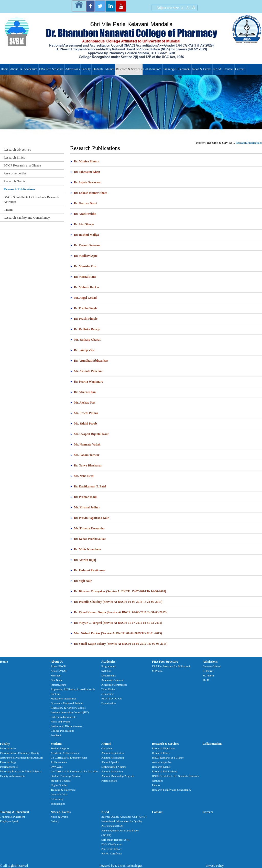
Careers (240, 69)
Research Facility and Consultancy (27, 218)
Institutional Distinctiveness (66, 726)
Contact (229, 69)
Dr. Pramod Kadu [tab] (84, 497)
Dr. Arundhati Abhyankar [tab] (89, 361)
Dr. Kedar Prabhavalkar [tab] (88, 539)
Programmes (108, 666)
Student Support (60, 748)
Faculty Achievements (13, 776)
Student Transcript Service (66, 776)
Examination (108, 703)
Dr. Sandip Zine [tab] (82, 350)
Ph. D (206, 680)
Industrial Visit (59, 794)
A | (183, 8)
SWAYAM (57, 767)
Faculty (86, 69)
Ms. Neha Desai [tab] (82, 476)
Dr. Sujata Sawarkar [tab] (86, 182)
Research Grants (15, 181)
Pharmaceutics (8, 748)
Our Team (56, 680)
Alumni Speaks (110, 762)
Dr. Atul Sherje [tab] (82, 224)
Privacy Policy (215, 866)
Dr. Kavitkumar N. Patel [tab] (88, 486)
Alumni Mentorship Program (118, 776)
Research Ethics (14, 157)
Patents (8, 210)
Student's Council (61, 781)
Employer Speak (9, 821)
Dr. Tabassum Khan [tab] (85, 172)
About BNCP (58, 666)
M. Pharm (208, 675)
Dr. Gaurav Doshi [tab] (84, 203)
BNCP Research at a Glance (22, 165)
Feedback (56, 735)
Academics (31, 69)
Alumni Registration (113, 753)
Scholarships (58, 804)
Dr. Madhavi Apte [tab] (84, 256)
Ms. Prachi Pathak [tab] (84, 413)
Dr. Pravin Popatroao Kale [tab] (90, 518)
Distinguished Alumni (114, 767)
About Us (16, 69)
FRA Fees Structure (51, 69)
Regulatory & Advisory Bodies (68, 708)
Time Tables (108, 689)
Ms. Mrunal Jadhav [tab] (85, 507)
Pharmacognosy (9, 767)
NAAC (218, 69)
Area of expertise (15, 173)
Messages (56, 675)
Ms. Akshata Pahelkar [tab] (87, 371)
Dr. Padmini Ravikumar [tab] (88, 570)
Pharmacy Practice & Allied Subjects (21, 771)
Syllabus (106, 671)
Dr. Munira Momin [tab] (85, 161)
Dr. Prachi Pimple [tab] (84, 319)
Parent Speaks (109, 781)
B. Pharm (208, 671)
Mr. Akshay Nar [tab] (83, 403)
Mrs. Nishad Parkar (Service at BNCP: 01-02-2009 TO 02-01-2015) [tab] (116, 633)
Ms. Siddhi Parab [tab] (84, 424)
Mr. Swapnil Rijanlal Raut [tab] (89, 434)
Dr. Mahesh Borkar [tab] (85, 287)
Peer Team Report (111, 849)
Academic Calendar (112, 680)
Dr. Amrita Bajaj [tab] (83, 560)
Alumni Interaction (112, 771)
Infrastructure (58, 685)
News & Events (202, 69)
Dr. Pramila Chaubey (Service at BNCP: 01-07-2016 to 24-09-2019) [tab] (116, 602)
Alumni (110, 69)
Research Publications (19, 189)
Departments (108, 675)
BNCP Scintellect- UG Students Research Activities (31, 199)
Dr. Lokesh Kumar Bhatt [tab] (88, 193)
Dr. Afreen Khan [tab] (83, 392)
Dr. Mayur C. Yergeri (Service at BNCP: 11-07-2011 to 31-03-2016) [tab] (116, 623)
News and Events (60, 721)
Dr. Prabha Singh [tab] (83, 308)
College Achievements (63, 717)
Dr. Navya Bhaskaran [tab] (86, 465)
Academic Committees (114, 685)
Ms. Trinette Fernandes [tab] (87, 528)
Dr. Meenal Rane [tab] (83, 277)
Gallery (55, 821)
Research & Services (129, 69)
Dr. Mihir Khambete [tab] (85, 549)
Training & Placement (177, 69)
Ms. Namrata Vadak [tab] (85, 444)
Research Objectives (17, 149)
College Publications (62, 731)
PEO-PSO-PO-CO (112, 698)
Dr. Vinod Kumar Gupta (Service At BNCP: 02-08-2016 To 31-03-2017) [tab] (118, 612)
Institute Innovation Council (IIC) (70, 712)
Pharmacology (8, 762)
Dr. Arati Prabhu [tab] (83, 214)
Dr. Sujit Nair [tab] (81, 581)
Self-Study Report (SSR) (115, 840)
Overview (107, 748)
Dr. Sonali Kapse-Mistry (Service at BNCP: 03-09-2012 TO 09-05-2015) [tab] (119, 644)
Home (4, 69)
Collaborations (152, 69)
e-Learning (107, 694)
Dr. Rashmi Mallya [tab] (84, 235)
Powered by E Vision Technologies (121, 866)
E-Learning (57, 799)
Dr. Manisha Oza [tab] (83, 266)
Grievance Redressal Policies (67, 703)
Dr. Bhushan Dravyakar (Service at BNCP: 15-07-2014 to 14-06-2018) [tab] (118, 591)
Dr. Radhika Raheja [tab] (85, 329)
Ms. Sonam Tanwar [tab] (85, 455)
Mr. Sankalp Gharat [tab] (85, 340)
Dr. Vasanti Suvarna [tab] (85, 245)
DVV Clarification (112, 844)
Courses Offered (212, 666)
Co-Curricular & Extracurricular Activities (75, 771)
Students (98, 69)
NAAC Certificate (112, 853)
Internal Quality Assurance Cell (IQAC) (124, 817)
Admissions (73, 69)
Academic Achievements (65, 753)
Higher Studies (59, 785)
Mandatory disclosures (63, 698)
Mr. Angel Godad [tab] (83, 298)
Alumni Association (113, 758)
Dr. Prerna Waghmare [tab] (87, 382)
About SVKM (59, 671)
